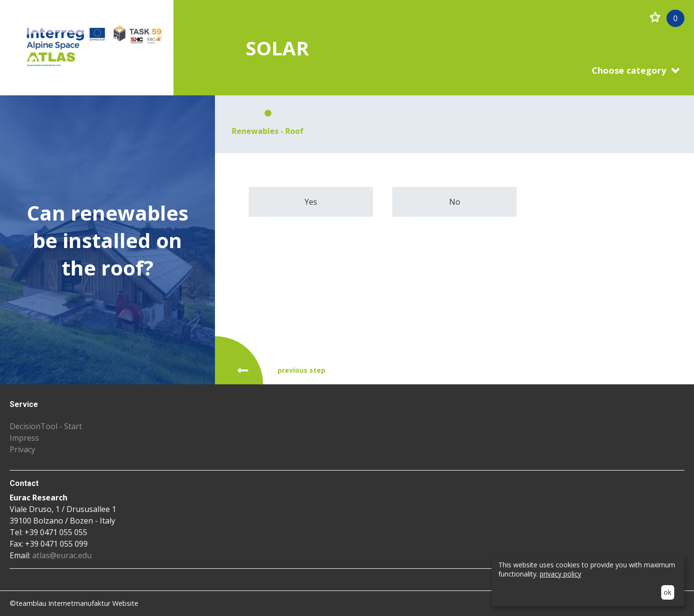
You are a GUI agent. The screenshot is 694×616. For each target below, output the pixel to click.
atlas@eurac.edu (62, 555)
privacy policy (561, 574)
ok (667, 592)
